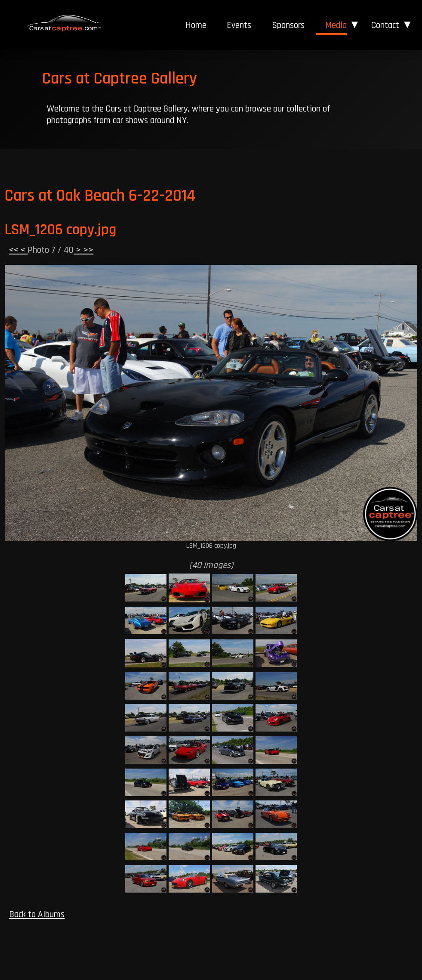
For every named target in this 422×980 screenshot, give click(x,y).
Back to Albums (37, 914)
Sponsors (288, 25)
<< (15, 250)
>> (87, 250)
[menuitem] (196, 25)
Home (196, 25)
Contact (385, 25)
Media (336, 25)
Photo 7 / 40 (51, 250)
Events (239, 25)
